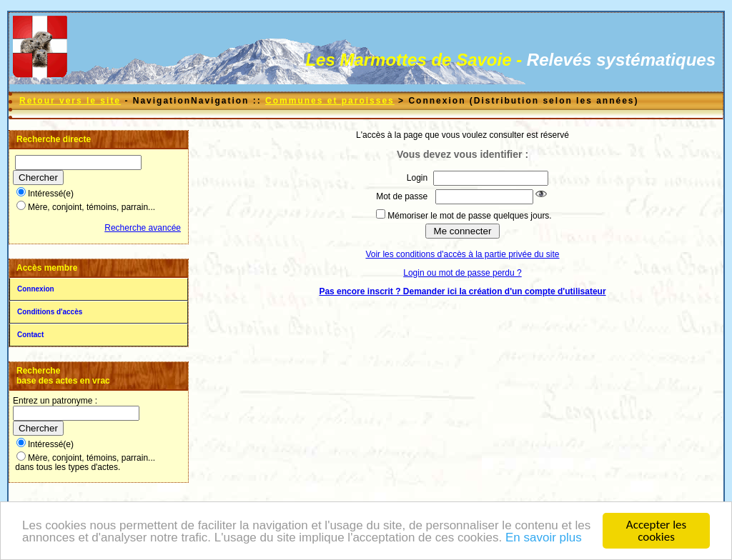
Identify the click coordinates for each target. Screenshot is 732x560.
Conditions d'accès (50, 312)
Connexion (36, 289)
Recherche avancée (143, 228)
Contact (30, 335)
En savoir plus (544, 537)
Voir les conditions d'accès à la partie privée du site (462, 254)
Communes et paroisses (330, 101)
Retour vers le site (70, 101)
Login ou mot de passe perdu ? (462, 273)
